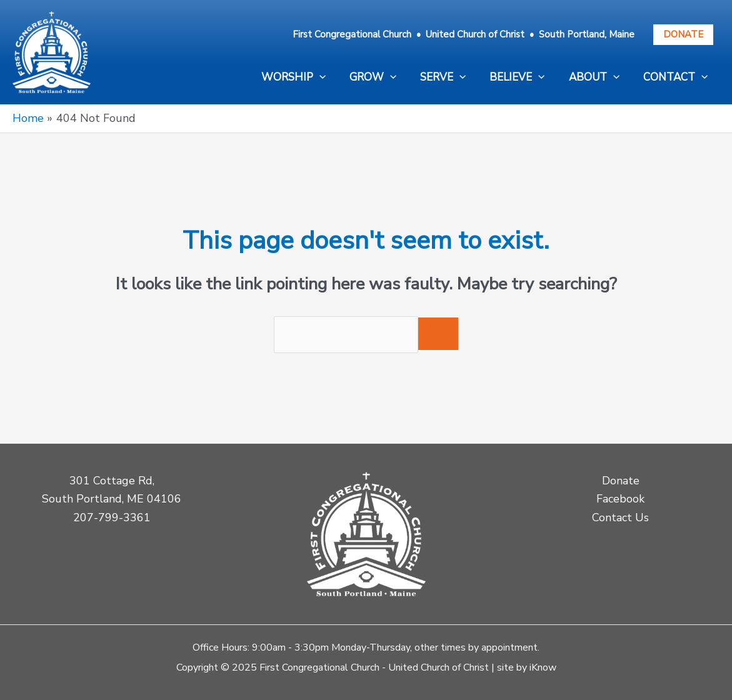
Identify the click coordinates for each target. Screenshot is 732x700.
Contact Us (620, 517)
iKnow (543, 667)
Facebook (620, 499)
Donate (683, 34)
